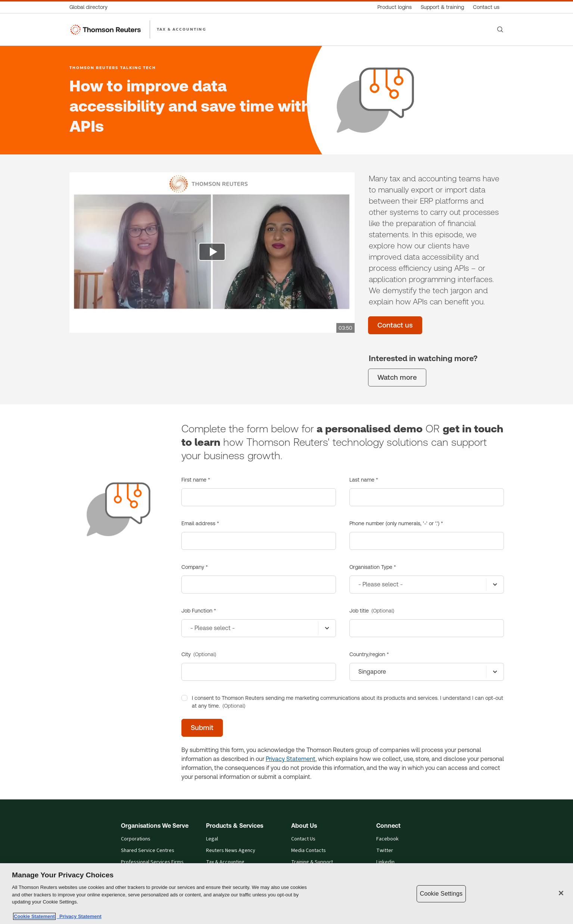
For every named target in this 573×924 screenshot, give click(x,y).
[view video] (212, 253)
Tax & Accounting (225, 862)
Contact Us (303, 839)
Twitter (385, 851)
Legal (212, 839)
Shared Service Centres (148, 851)
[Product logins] (395, 7)
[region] (286, 894)
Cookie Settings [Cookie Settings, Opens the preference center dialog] (441, 894)
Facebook (387, 839)
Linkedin (385, 862)
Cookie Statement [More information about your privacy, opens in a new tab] (34, 916)
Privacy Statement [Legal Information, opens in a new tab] (79, 916)
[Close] (561, 893)
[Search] (500, 29)
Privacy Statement (291, 759)
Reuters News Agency (231, 851)
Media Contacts (309, 851)
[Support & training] (442, 7)
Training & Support (312, 862)
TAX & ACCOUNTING (181, 29)
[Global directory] (91, 7)
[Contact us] (486, 7)
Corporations (136, 839)
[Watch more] (397, 378)
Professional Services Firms (152, 862)
